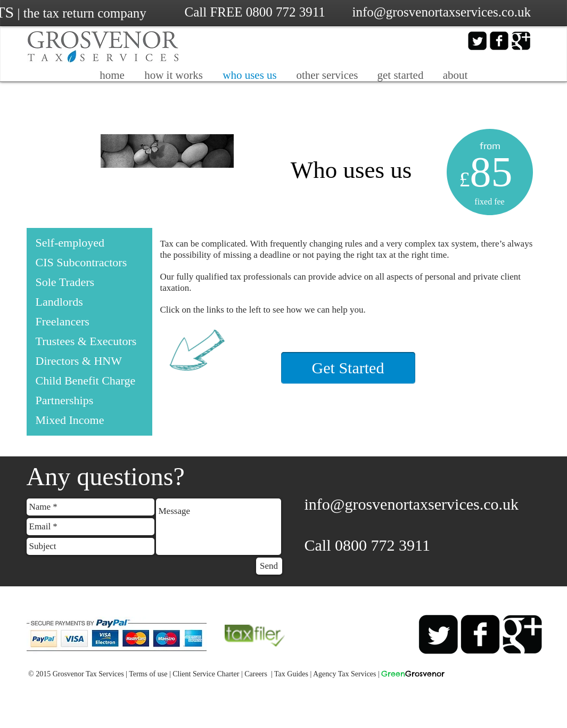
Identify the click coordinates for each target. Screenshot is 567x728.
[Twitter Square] (477, 41)
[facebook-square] (499, 41)
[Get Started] (348, 368)
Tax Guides (291, 674)
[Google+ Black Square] (521, 41)
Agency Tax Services (345, 674)
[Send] (269, 566)
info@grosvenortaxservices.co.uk (412, 504)
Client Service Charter (206, 674)
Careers (256, 674)
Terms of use (148, 674)
